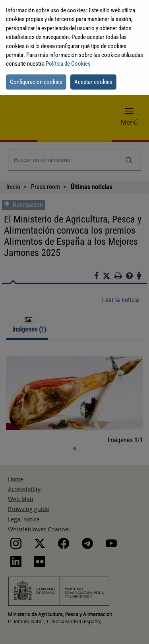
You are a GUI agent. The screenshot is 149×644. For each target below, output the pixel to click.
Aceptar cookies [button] (93, 82)
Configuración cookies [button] (36, 82)
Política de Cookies (68, 64)
